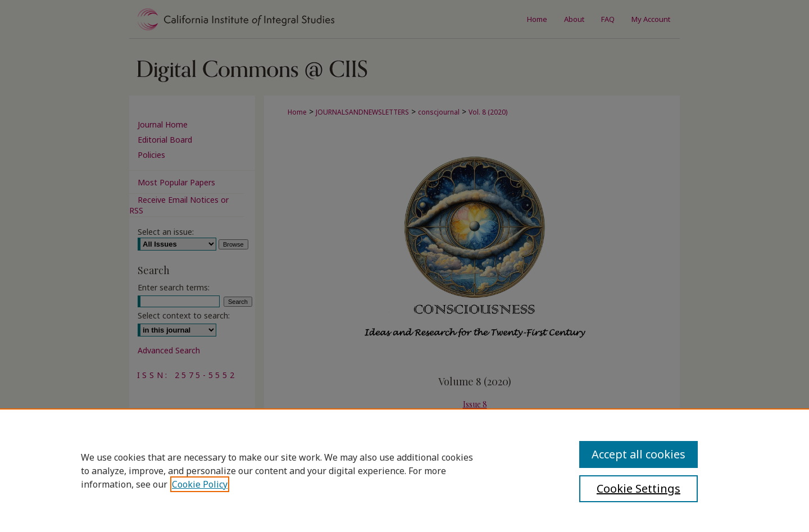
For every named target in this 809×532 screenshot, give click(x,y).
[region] (404, 470)
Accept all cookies (638, 454)
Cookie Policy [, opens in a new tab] (200, 484)
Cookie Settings (638, 488)
